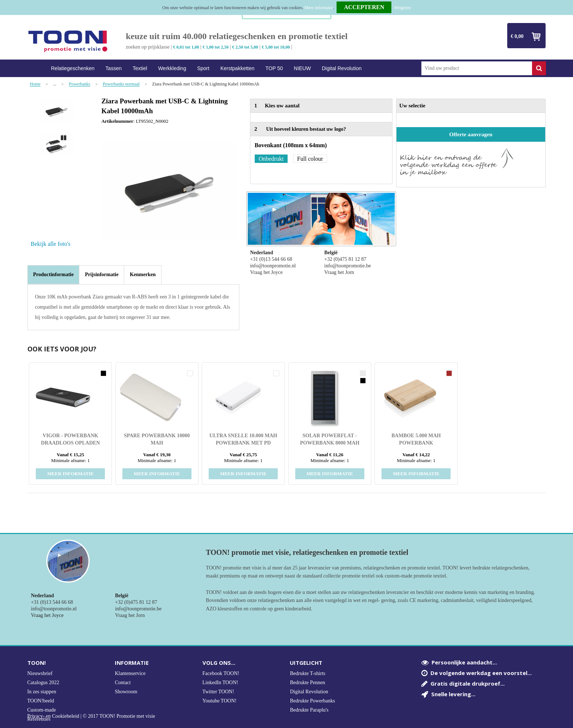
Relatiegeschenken (73, 68)
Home (37, 68)
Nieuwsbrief (40, 673)
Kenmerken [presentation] (143, 275)
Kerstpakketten (237, 68)
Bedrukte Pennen (307, 683)
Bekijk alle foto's (51, 244)
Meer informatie (319, 8)
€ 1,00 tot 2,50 (216, 47)
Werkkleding (172, 68)
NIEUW (302, 68)
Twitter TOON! (218, 692)
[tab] (54, 275)
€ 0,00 (517, 36)
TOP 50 (274, 68)
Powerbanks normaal (121, 84)
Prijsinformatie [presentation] (102, 275)
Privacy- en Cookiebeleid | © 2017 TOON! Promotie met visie (91, 716)
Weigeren (402, 8)
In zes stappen (42, 692)
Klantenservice (130, 673)
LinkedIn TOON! (220, 683)
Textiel (140, 68)
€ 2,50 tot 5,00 (245, 47)
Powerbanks (79, 84)
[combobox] (477, 68)
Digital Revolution (342, 68)
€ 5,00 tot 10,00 (276, 47)
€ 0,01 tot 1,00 (186, 47)
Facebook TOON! (221, 673)
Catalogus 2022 (43, 683)
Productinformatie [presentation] (54, 275)
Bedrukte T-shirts (308, 673)
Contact (123, 683)
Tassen (114, 68)
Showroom (126, 692)
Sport (203, 68)
